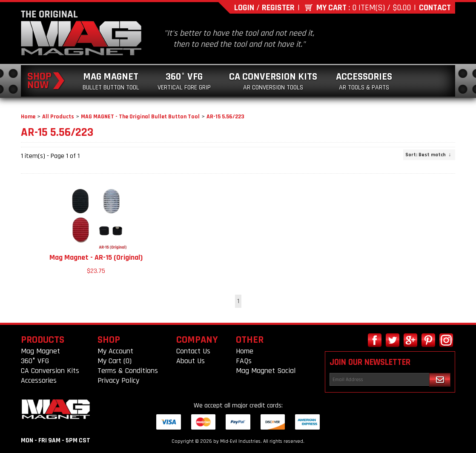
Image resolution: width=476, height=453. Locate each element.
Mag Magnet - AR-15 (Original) (96, 257)
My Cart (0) (115, 361)
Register (278, 8)
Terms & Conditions (128, 371)
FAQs (244, 361)
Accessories (364, 81)
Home (28, 117)
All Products (58, 117)
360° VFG (184, 81)
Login (244, 8)
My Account (115, 351)
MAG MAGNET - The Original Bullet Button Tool (140, 117)
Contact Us (193, 351)
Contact (435, 8)
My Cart (331, 8)
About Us (191, 361)
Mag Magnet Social (266, 371)
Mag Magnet (111, 81)
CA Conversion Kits (273, 81)
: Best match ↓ (428, 155)
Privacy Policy (118, 380)
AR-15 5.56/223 (225, 117)
